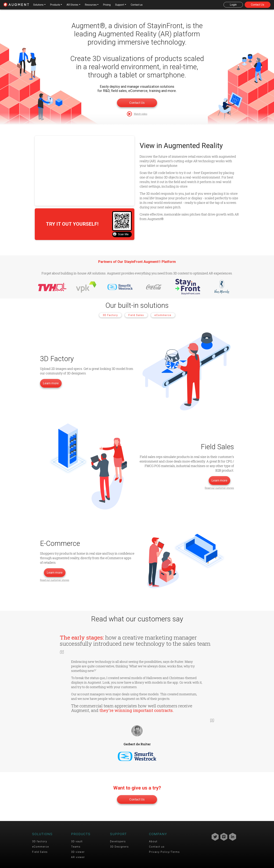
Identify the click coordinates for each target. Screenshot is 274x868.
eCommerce (163, 315)
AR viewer (78, 857)
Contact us (137, 5)
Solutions (42, 834)
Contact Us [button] (258, 5)
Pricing (107, 5)
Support (118, 834)
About (153, 841)
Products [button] (55, 5)
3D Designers (119, 847)
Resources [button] (91, 5)
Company (158, 834)
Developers (118, 841)
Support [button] (120, 5)
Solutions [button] (38, 5)
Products (81, 834)
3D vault (77, 841)
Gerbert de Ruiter (137, 744)
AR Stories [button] (72, 5)
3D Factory (110, 315)
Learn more (51, 383)
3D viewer (78, 852)
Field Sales (136, 315)
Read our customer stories (219, 488)
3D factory (40, 841)
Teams (76, 847)
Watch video (141, 114)
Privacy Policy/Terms (164, 852)
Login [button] (233, 5)
